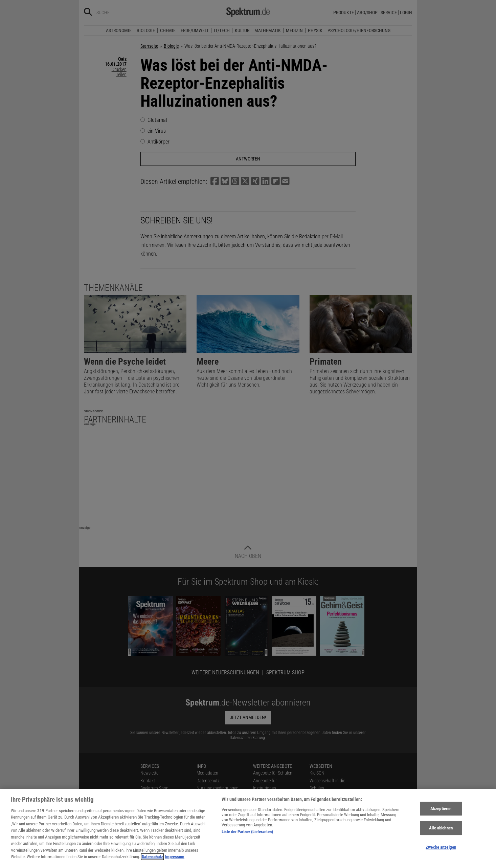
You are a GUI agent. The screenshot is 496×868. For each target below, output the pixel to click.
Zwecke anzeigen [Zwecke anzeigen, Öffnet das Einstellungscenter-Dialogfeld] (441, 852)
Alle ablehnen (441, 832)
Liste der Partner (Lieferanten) (247, 836)
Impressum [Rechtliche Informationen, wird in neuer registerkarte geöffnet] (175, 861)
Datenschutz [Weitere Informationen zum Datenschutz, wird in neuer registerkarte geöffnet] (152, 861)
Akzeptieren (441, 813)
